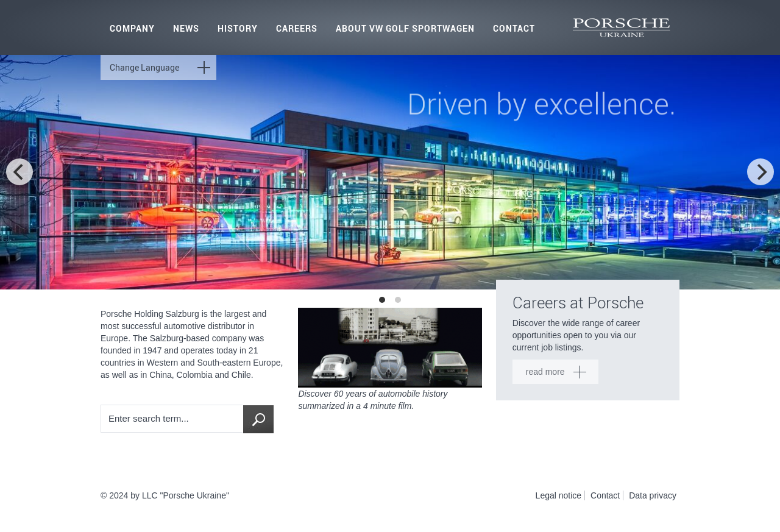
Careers (297, 28)
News (186, 28)
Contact (514, 28)
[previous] (19, 172)
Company (132, 28)
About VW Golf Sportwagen (405, 28)
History (238, 28)
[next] (760, 172)
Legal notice (559, 495)
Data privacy (653, 495)
